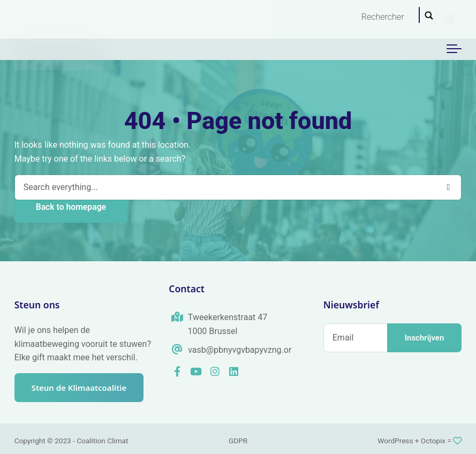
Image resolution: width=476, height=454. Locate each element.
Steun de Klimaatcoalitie (79, 388)
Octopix (433, 441)
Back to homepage (71, 207)
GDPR (238, 441)
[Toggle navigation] (454, 49)
